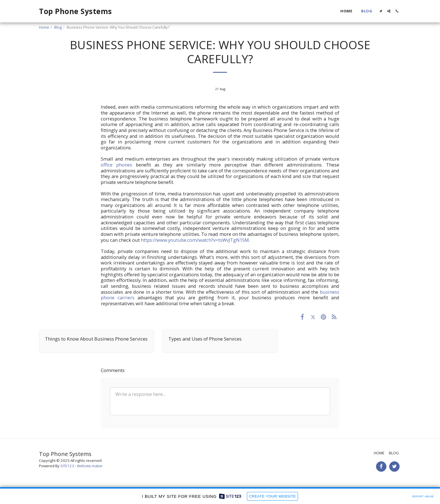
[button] (381, 11)
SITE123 (67, 466)
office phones (116, 165)
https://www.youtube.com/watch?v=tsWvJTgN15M (195, 240)
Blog (58, 27)
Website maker (90, 466)
